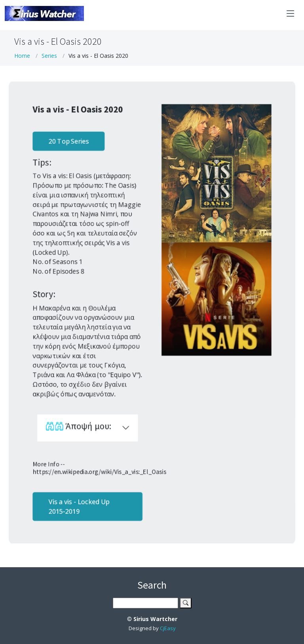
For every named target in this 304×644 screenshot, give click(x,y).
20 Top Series (67, 138)
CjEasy (168, 628)
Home (22, 56)
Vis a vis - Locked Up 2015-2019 (77, 510)
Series (49, 56)
